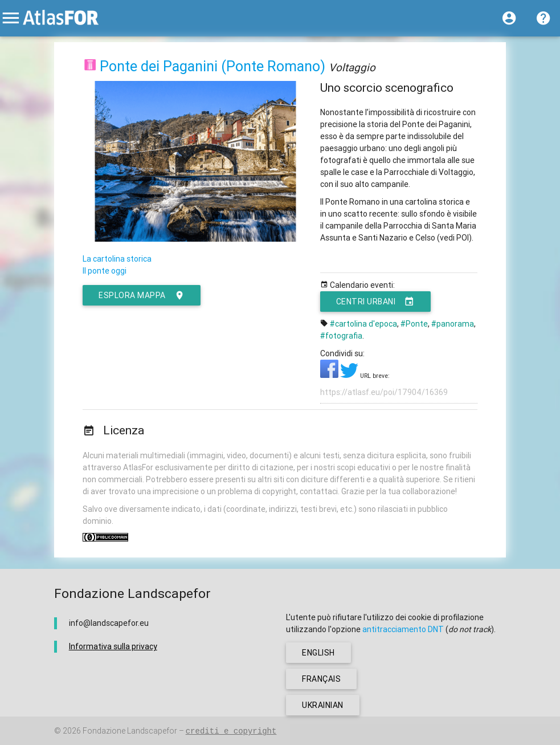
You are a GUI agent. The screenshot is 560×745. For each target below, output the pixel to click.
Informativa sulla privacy (113, 646)
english (318, 653)
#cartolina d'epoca (363, 324)
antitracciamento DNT (403, 629)
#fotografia (341, 336)
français (321, 679)
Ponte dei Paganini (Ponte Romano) (212, 66)
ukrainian (323, 705)
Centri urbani (375, 302)
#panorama (453, 324)
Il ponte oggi (105, 271)
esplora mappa (142, 295)
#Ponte (414, 324)
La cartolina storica (117, 259)
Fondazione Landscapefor (130, 731)
